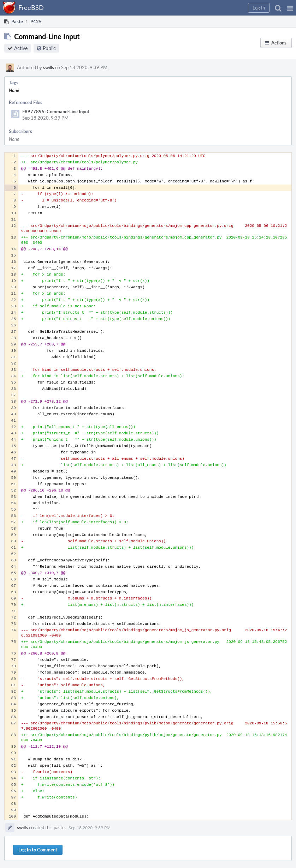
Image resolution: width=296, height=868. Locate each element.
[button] (290, 8)
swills (49, 67)
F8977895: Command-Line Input (56, 111)
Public (49, 48)
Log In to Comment (38, 850)
